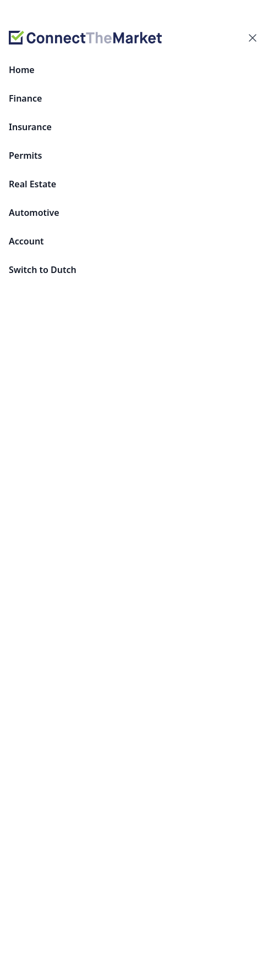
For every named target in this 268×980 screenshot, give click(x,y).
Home (22, 70)
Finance (25, 98)
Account (26, 241)
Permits (25, 155)
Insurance (30, 127)
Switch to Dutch (43, 270)
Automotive (34, 213)
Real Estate (32, 184)
